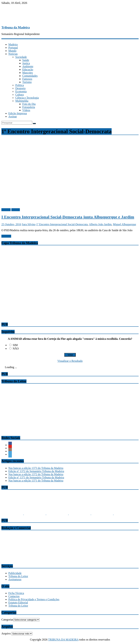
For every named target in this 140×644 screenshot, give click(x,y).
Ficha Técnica (16, 593)
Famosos (27, 79)
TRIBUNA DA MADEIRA (63, 640)
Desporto (20, 88)
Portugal (13, 48)
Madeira (13, 44)
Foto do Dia (29, 104)
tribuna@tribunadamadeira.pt (18, 550)
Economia (21, 91)
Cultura (20, 95)
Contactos (14, 596)
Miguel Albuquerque (125, 224)
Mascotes (28, 73)
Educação (28, 69)
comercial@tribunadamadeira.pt (19, 559)
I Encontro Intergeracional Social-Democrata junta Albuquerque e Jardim (68, 217)
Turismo (27, 82)
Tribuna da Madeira (16, 27)
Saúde (26, 60)
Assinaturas (15, 579)
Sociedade (21, 57)
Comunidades (30, 76)
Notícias (13, 54)
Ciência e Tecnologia (27, 98)
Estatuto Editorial (18, 603)
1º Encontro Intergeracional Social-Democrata (62, 224)
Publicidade (15, 573)
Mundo (12, 51)
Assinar (13, 116)
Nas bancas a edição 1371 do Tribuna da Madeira (36, 481)
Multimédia (22, 101)
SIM (15, 345)
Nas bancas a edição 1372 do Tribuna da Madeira (36, 474)
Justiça (26, 63)
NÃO (16, 349)
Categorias (7, 620)
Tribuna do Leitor (18, 576)
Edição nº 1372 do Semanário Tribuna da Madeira (36, 471)
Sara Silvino (29, 224)
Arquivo (6, 633)
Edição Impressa (18, 113)
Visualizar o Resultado (70, 361)
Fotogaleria (29, 107)
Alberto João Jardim (100, 224)
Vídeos (26, 110)
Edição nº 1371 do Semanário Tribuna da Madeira (36, 477)
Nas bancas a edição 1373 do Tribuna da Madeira (36, 468)
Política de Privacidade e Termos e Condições (34, 599)
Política (20, 85)
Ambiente (28, 66)
